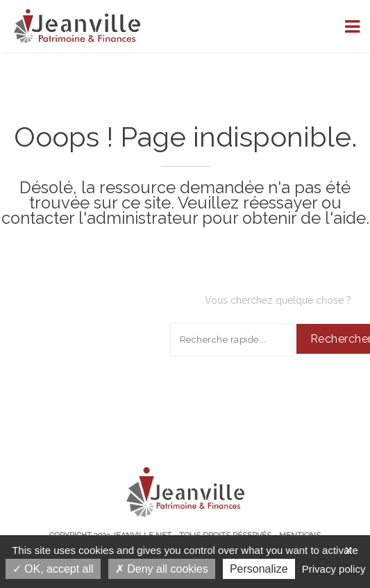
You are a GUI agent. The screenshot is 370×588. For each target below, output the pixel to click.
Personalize (259, 569)
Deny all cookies (162, 569)
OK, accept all (53, 569)
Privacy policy (334, 569)
